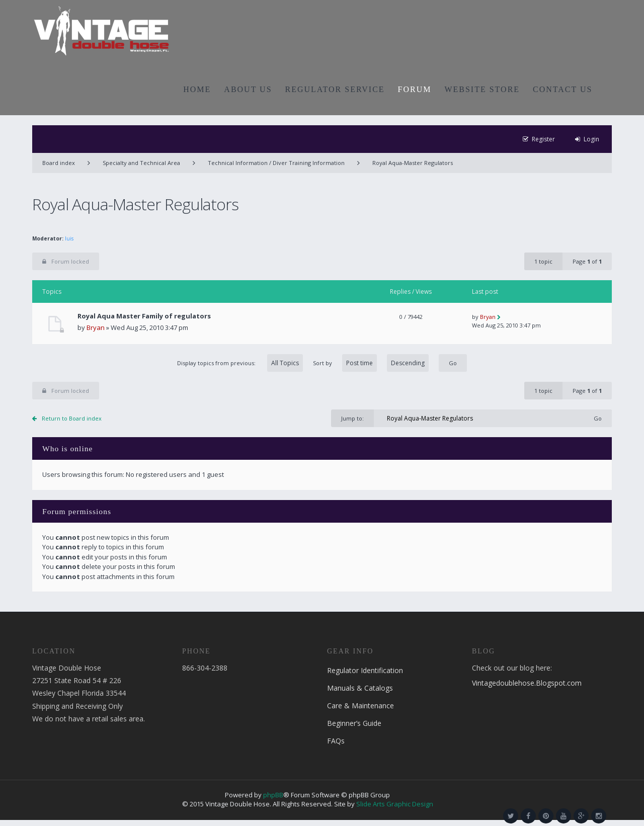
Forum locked (66, 261)
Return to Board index (72, 418)
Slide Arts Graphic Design (395, 804)
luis (69, 238)
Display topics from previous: (240, 363)
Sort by (371, 363)
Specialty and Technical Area (141, 163)
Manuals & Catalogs (360, 688)
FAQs (336, 741)
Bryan (96, 327)
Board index (59, 163)
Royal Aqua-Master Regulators (413, 163)
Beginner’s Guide (354, 723)
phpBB (273, 795)
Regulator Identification (365, 670)
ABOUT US (248, 89)
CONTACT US (562, 89)
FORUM (415, 89)
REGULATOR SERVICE (335, 89)
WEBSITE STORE (482, 89)
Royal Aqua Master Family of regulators (144, 316)
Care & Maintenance (360, 706)
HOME (197, 89)
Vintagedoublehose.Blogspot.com (527, 683)
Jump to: (352, 418)
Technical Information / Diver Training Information (276, 163)
